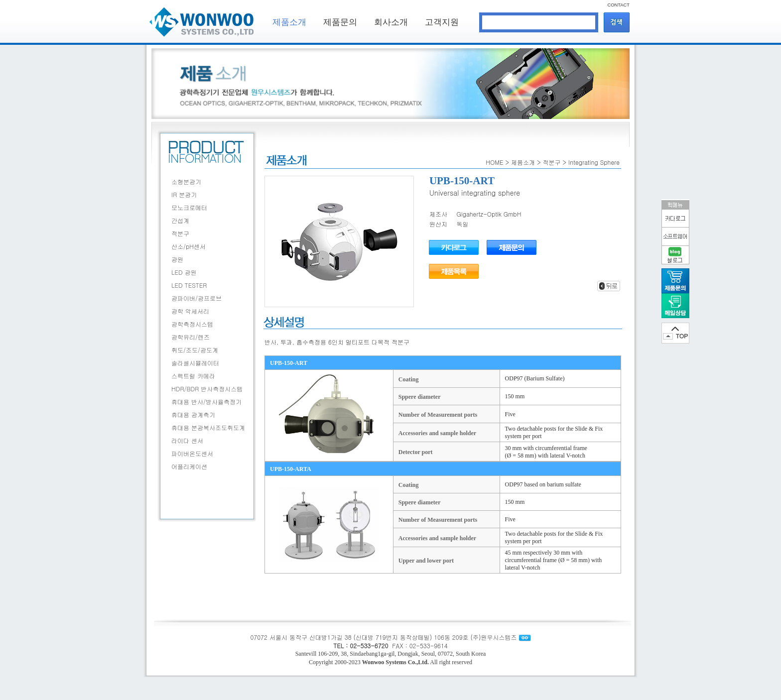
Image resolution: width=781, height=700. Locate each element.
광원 (177, 259)
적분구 (180, 233)
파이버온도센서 (192, 453)
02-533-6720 (369, 645)
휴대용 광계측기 (193, 414)
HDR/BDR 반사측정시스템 (207, 389)
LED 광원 (184, 272)
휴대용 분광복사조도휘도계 (208, 427)
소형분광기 (186, 181)
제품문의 (340, 22)
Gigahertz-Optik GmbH (489, 214)
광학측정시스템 (192, 324)
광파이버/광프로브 (196, 298)
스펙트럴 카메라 (193, 376)
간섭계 (180, 220)
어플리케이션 (189, 466)
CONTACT (619, 5)
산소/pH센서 (189, 246)
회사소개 (391, 22)
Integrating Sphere (594, 162)
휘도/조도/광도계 (195, 350)
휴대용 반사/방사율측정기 (206, 402)
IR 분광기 (184, 194)
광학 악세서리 (190, 311)
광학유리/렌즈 (191, 337)
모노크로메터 (189, 207)
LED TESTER (189, 285)
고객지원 (442, 22)
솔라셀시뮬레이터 (195, 363)
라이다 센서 (187, 440)
